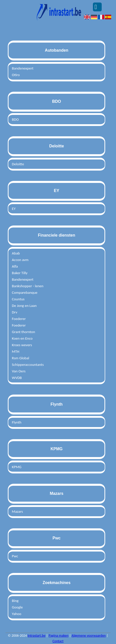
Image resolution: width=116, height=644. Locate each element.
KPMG (17, 467)
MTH (15, 351)
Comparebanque (25, 293)
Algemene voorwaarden (89, 636)
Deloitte (18, 164)
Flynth (17, 422)
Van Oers (19, 371)
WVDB (17, 378)
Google (17, 607)
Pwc (15, 556)
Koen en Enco (22, 338)
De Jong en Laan (24, 306)
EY (14, 209)
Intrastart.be (37, 636)
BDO (15, 119)
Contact (58, 641)
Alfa (15, 266)
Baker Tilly (20, 273)
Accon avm (20, 260)
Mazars (17, 511)
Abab (16, 253)
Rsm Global (20, 358)
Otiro (16, 75)
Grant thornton (23, 332)
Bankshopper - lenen (28, 286)
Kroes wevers (22, 345)
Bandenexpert (23, 68)
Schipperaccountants (28, 365)
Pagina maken (59, 636)
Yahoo (16, 614)
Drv (14, 312)
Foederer (19, 319)
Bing (15, 601)
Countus (18, 299)
